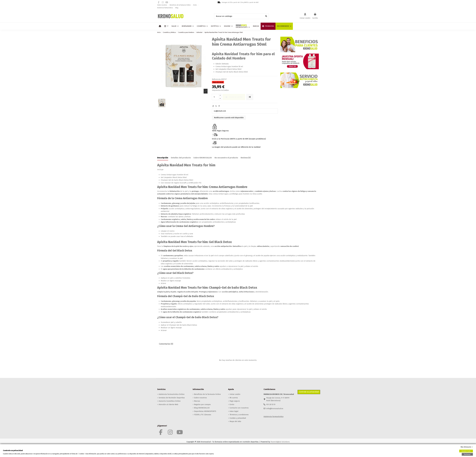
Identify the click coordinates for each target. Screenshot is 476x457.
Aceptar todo (466, 451)
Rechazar (467, 454)
